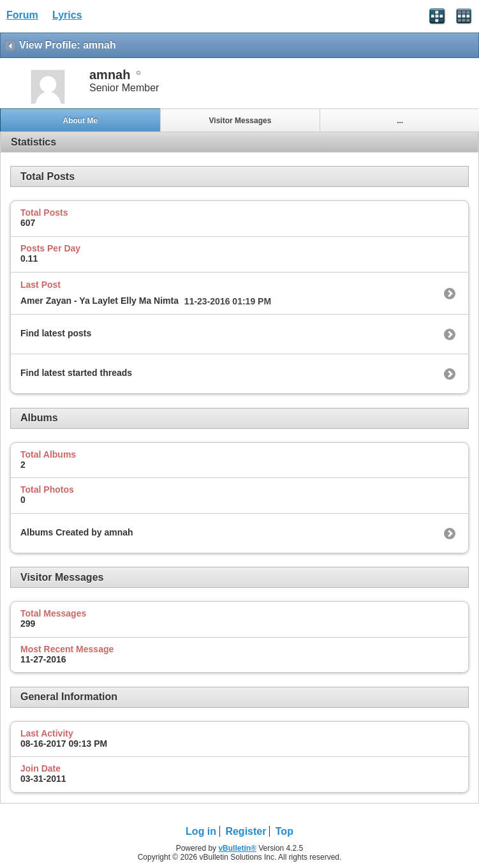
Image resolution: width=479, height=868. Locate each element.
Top (284, 831)
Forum (22, 15)
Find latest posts (56, 333)
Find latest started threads (76, 373)
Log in (201, 831)
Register (246, 831)
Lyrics (67, 15)
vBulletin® (237, 848)
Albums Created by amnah (77, 532)
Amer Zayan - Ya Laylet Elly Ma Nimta (99, 301)
